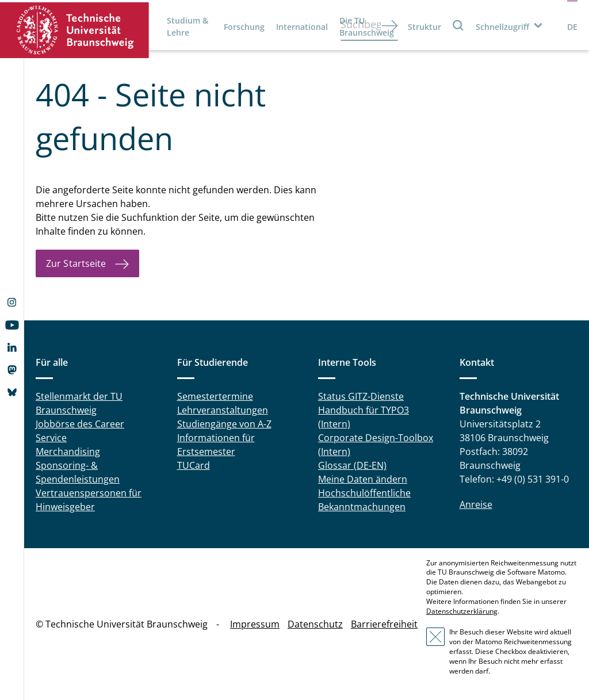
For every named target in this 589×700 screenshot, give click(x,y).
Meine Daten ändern (363, 479)
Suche (458, 25)
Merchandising (68, 452)
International (302, 27)
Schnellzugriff (502, 27)
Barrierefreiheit (384, 624)
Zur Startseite (76, 263)
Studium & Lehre (188, 26)
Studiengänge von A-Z (224, 424)
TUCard (194, 465)
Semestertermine (215, 396)
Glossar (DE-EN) (352, 465)
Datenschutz (315, 624)
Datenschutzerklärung (462, 611)
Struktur (424, 27)
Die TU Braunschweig (367, 26)
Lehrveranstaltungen (223, 410)
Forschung (244, 27)
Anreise (476, 504)
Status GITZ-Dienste (361, 396)
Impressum (255, 624)
